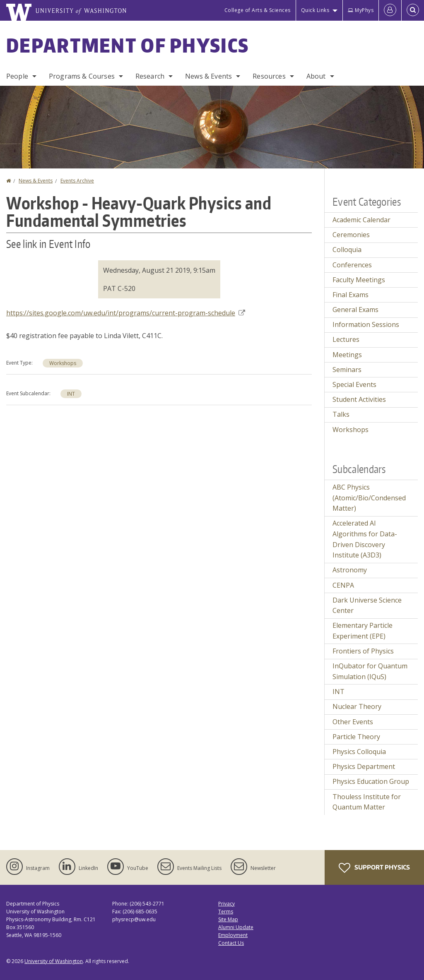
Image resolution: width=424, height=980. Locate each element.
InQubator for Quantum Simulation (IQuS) (370, 671)
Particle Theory (356, 737)
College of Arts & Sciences (258, 10)
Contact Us (231, 943)
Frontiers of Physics (363, 651)
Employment (233, 935)
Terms (226, 912)
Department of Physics (128, 45)
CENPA (343, 585)
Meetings (347, 355)
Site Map (228, 919)
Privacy (226, 904)
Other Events (353, 722)
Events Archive (77, 181)
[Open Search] (413, 10)
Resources (269, 76)
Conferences (352, 265)
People (17, 76)
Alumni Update (236, 927)
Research (150, 76)
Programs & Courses (82, 76)
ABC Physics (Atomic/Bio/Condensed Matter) (369, 498)
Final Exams (351, 295)
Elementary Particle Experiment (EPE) (363, 631)
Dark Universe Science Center (367, 605)
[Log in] (390, 10)
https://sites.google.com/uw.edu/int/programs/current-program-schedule (126, 313)
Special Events (354, 384)
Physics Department (364, 766)
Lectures (346, 339)
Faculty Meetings (359, 280)
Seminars (347, 370)
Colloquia (347, 250)
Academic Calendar (361, 220)
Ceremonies (351, 235)
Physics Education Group (371, 781)
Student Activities (359, 399)
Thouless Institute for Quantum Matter (367, 802)
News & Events (208, 76)
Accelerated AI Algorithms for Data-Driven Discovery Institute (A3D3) (365, 539)
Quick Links (315, 10)
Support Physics (374, 868)
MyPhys (361, 10)
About (316, 76)
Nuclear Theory (357, 706)
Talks (341, 414)
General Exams (355, 310)
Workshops (63, 363)
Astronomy (350, 570)
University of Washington (54, 961)
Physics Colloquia (359, 752)
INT (71, 394)
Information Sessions (366, 324)
